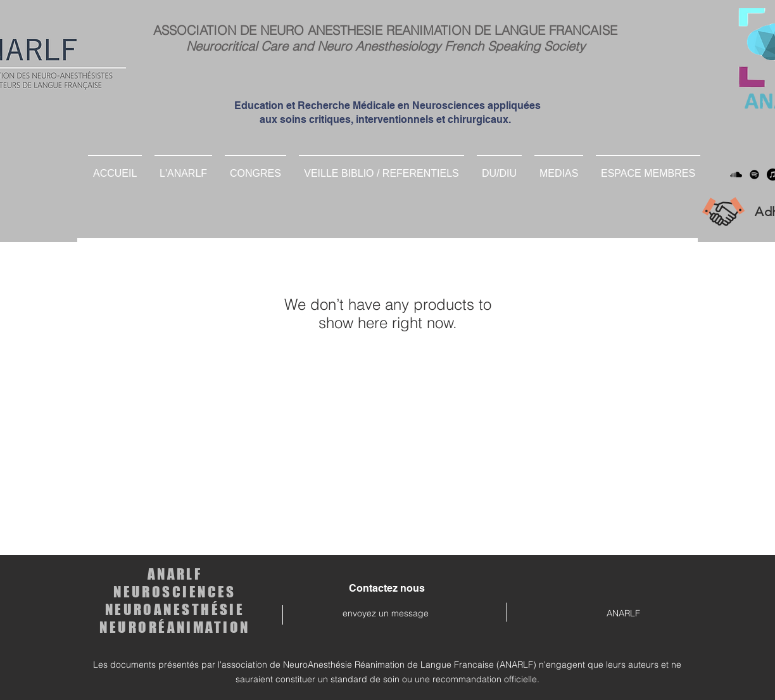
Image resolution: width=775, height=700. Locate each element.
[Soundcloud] (736, 175)
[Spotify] (754, 175)
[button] (499, 168)
